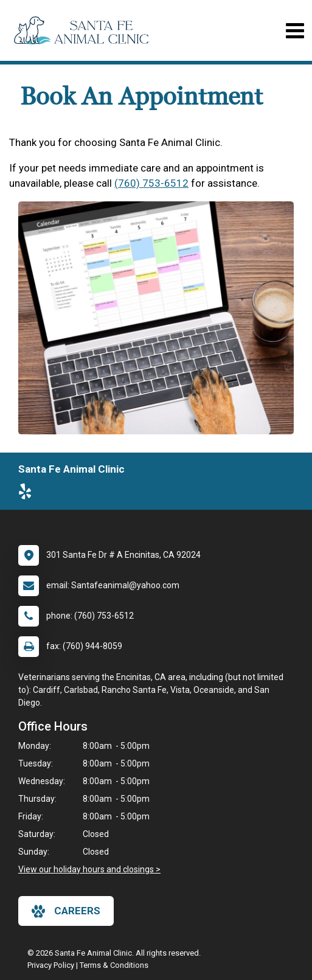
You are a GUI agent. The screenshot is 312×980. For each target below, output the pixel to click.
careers (66, 911)
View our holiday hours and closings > (89, 869)
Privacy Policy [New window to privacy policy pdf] (51, 965)
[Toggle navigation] (295, 31)
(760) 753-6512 (151, 183)
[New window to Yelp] (28, 494)
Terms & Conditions (114, 965)
